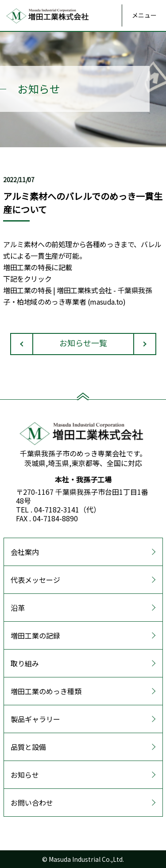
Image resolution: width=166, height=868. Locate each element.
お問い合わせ (32, 803)
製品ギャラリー (35, 719)
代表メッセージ (35, 580)
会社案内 (25, 552)
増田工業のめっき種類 (46, 691)
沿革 (18, 608)
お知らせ (25, 775)
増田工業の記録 (35, 635)
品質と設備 (28, 747)
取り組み (25, 663)
